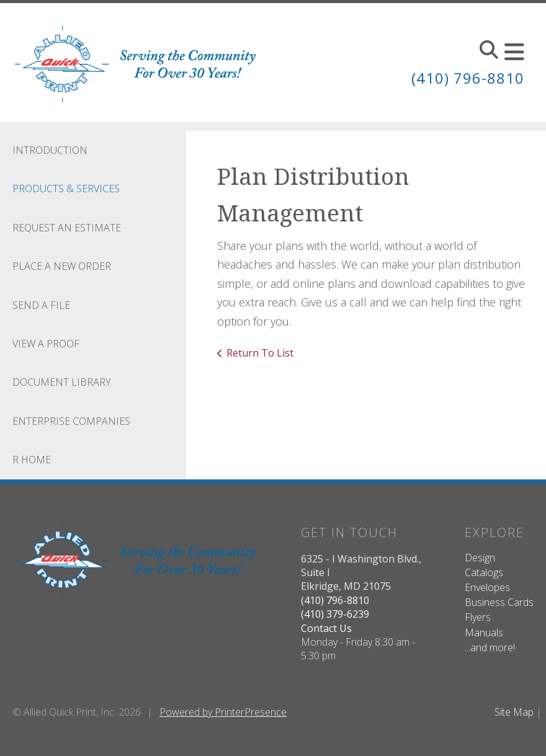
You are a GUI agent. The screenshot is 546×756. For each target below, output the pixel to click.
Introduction (50, 150)
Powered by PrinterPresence (223, 712)
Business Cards (499, 602)
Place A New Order (62, 266)
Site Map (514, 712)
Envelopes (487, 587)
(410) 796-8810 (468, 78)
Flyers (478, 617)
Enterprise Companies (71, 421)
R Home (32, 460)
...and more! (490, 647)
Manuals (484, 633)
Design (480, 558)
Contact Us (326, 628)
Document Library (62, 382)
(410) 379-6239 (335, 614)
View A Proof (46, 344)
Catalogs (484, 572)
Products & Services (66, 189)
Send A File (41, 305)
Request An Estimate (67, 228)
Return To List (260, 353)
